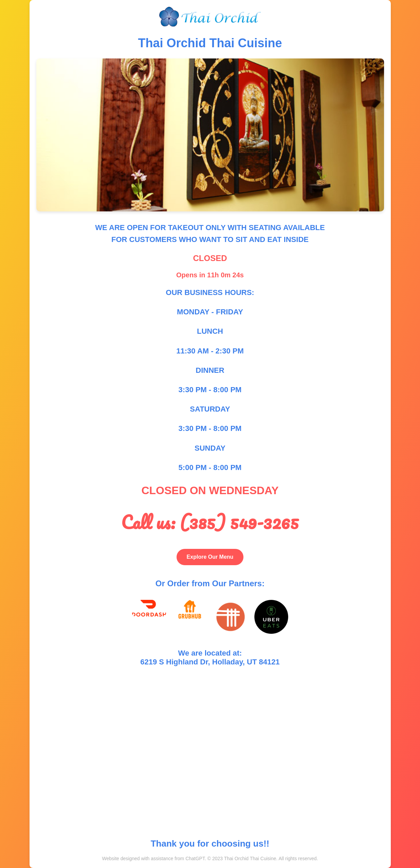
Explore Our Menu (210, 557)
